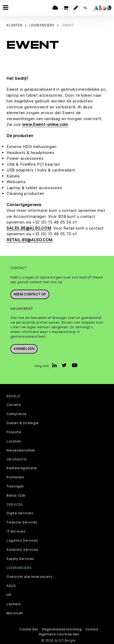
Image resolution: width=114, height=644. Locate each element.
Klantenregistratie (22, 468)
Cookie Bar (29, 629)
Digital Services (20, 513)
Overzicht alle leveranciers (29, 577)
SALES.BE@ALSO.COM (29, 228)
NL (86, 8)
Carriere (14, 405)
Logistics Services (22, 540)
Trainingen (15, 486)
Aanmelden (24, 348)
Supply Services (20, 559)
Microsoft (15, 613)
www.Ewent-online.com (45, 124)
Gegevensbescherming (62, 629)
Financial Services (22, 522)
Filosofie (14, 432)
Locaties (14, 441)
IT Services (16, 531)
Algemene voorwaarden (59, 634)
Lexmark (14, 604)
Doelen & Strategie (23, 423)
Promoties (15, 477)
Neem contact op (30, 294)
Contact (92, 629)
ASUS (11, 586)
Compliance (17, 414)
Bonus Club (16, 495)
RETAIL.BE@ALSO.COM (29, 240)
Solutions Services (22, 549)
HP (9, 595)
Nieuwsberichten (21, 450)
